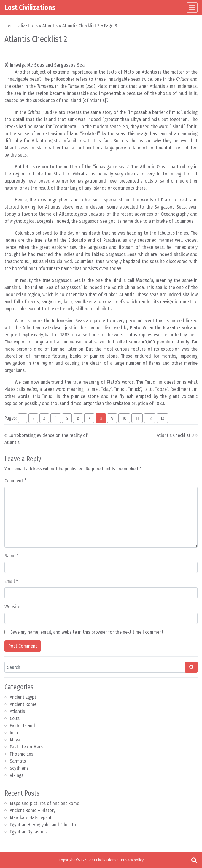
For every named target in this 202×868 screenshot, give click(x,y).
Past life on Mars (26, 747)
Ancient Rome (23, 704)
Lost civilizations (21, 26)
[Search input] (95, 667)
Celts (15, 718)
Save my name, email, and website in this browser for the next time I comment (87, 632)
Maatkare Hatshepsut (31, 818)
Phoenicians (22, 754)
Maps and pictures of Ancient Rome (44, 803)
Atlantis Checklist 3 (175, 435)
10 (124, 418)
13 (162, 418)
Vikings (17, 775)
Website (12, 607)
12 (150, 418)
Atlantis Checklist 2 (81, 26)
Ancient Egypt (23, 697)
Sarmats (18, 761)
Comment (15, 481)
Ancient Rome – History (33, 810)
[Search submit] (191, 667)
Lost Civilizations (30, 7)
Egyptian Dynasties (28, 832)
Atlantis (50, 26)
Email (11, 581)
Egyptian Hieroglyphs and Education (45, 825)
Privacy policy (132, 860)
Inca (14, 733)
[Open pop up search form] (194, 860)
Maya (15, 740)
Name (12, 556)
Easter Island (22, 726)
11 (137, 418)
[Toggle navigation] (192, 8)
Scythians (19, 768)
